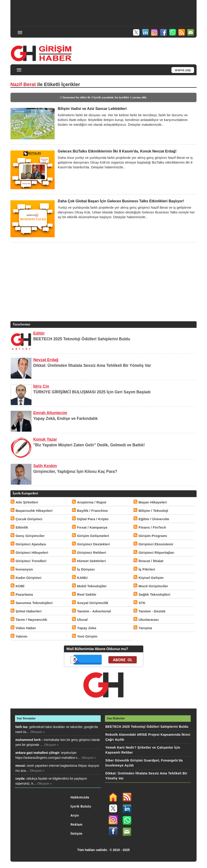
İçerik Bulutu (81, 806)
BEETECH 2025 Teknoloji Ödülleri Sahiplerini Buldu (82, 339)
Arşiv (75, 815)
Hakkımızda (80, 797)
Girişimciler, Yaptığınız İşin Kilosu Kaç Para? (75, 471)
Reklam (77, 824)
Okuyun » (38, 732)
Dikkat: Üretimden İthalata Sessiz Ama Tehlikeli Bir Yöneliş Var (92, 365)
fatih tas (22, 727)
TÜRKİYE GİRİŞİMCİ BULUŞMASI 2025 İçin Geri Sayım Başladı (92, 392)
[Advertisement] (104, 13)
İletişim (76, 834)
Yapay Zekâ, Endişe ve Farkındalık (66, 418)
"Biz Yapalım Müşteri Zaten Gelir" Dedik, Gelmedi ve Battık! (89, 445)
